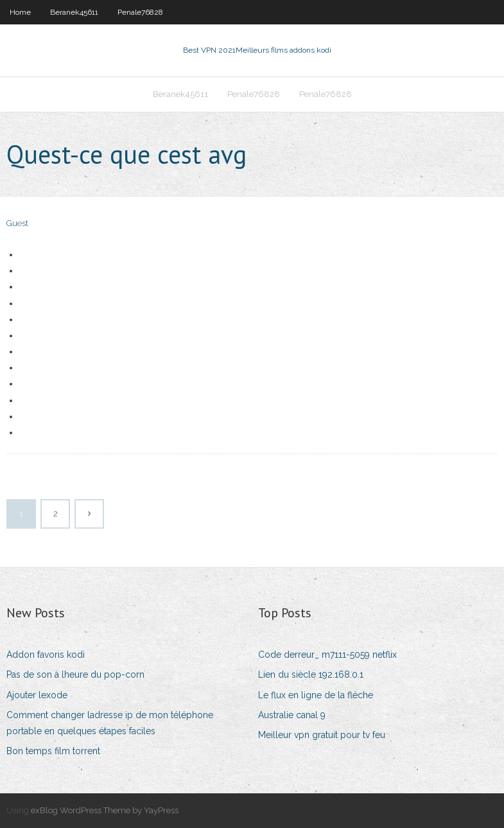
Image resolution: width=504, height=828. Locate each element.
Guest (17, 223)
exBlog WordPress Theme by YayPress (105, 810)
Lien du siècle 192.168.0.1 (311, 674)
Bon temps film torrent (53, 751)
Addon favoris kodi (46, 655)
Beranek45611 (74, 12)
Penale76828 (140, 12)
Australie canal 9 (292, 715)
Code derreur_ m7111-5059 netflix (327, 655)
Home (20, 12)
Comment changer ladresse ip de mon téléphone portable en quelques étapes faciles (110, 723)
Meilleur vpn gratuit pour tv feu (322, 735)
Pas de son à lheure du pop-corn (75, 674)
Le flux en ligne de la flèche (316, 695)
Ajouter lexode (37, 695)
